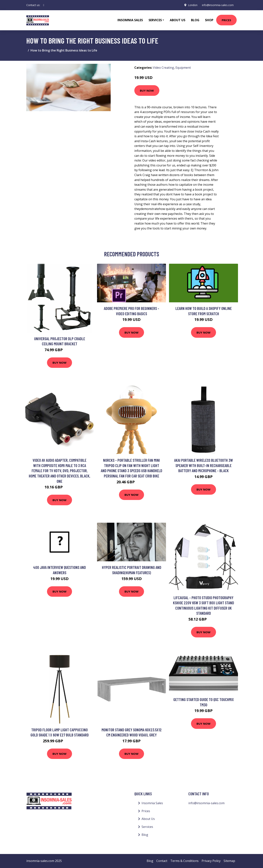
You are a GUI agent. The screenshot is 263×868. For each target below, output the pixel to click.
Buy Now (147, 90)
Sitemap (229, 861)
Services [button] (155, 20)
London (193, 5)
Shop (209, 20)
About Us (178, 20)
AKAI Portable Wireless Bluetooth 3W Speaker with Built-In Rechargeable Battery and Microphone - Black (204, 465)
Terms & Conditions (184, 861)
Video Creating (163, 68)
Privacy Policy (211, 861)
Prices (226, 20)
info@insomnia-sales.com (218, 5)
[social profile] (44, 5)
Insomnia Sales (130, 20)
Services (147, 827)
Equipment (183, 68)
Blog (195, 20)
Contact (162, 861)
